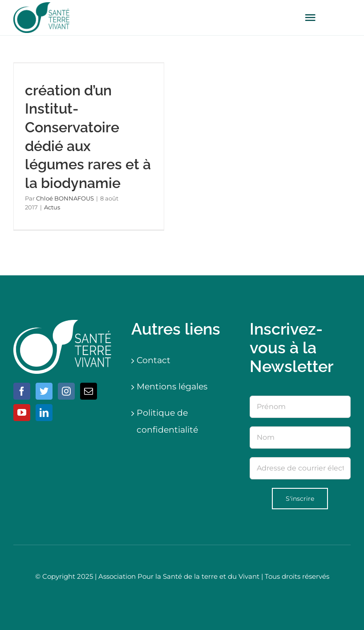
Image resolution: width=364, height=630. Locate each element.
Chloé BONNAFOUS (65, 198)
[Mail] (89, 391)
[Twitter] (44, 391)
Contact (154, 360)
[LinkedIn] (44, 413)
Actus (52, 207)
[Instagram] (66, 391)
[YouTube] (22, 413)
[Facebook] (22, 391)
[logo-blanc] (64, 324)
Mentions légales (172, 387)
